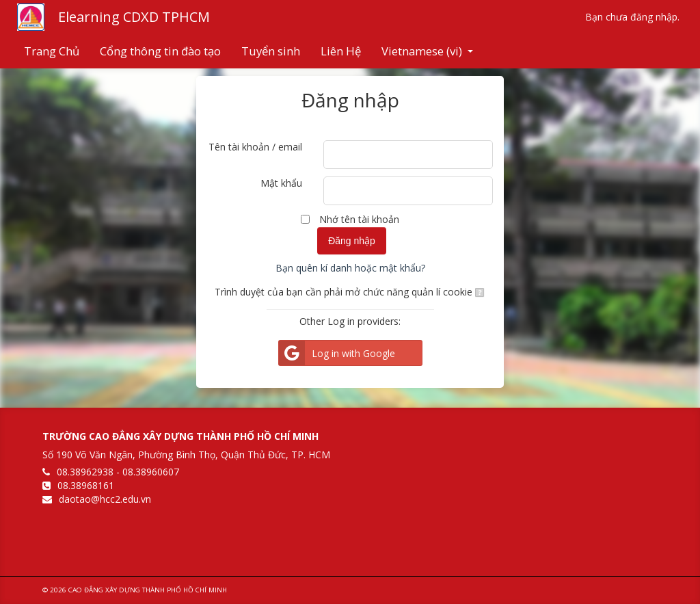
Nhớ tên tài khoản (359, 219)
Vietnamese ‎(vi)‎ (427, 51)
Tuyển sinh (271, 51)
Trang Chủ (52, 51)
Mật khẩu (281, 183)
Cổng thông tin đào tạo (160, 51)
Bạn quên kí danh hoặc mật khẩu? (350, 268)
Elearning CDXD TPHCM (134, 17)
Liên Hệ (341, 51)
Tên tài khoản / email (255, 147)
